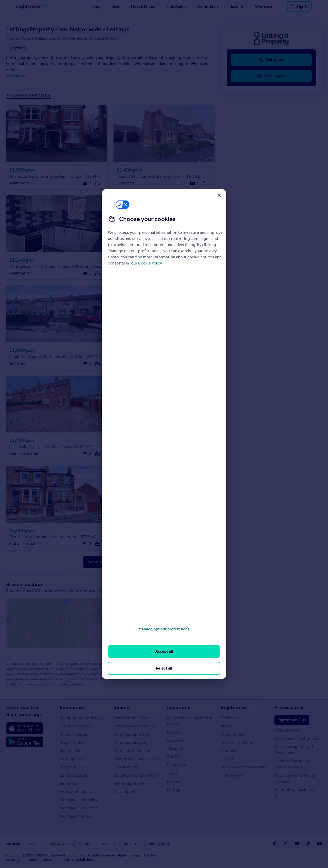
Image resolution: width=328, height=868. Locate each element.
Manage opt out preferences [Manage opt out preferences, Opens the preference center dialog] (164, 629)
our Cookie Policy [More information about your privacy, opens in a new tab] (147, 263)
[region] (164, 434)
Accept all (164, 651)
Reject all (164, 668)
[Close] (219, 195)
